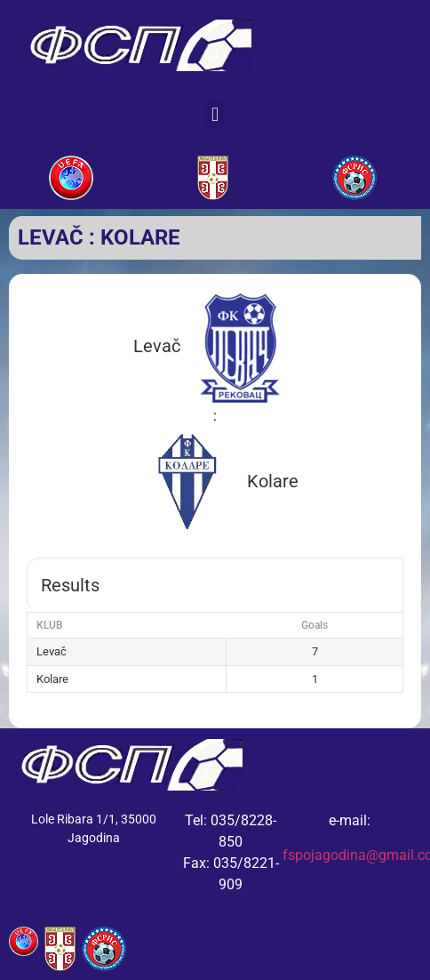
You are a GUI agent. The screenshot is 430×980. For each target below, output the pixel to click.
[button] (215, 114)
